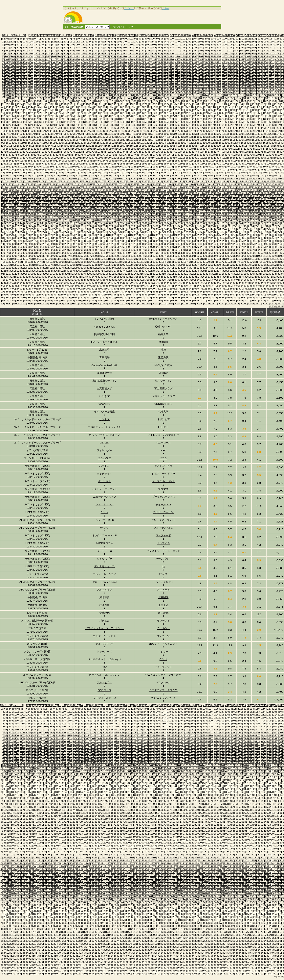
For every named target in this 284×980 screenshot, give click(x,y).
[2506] (137, 211)
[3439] (203, 283)
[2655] (100, 223)
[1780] (177, 155)
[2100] (266, 178)
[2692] (89, 226)
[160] (242, 42)
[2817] (159, 235)
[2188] (64, 187)
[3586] (152, 295)
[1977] (211, 170)
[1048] (172, 98)
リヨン (163, 458)
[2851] (126, 238)
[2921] (75, 244)
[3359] (181, 277)
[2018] (229, 173)
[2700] (148, 226)
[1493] (49, 134)
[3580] (108, 295)
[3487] (273, 286)
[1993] (45, 173)
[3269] (86, 271)
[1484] (266, 131)
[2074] (75, 178)
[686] (230, 74)
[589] (225, 68)
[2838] (31, 238)
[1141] (9, 107)
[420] (78, 59)
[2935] (177, 244)
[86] (109, 39)
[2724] (42, 229)
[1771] (111, 155)
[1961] (93, 170)
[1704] (185, 149)
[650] (19, 74)
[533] (178, 65)
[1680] (9, 149)
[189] (130, 45)
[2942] (229, 244)
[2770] (97, 232)
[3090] (185, 256)
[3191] (78, 265)
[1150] (75, 107)
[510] (42, 65)
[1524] (277, 134)
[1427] (130, 128)
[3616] (89, 298)
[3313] (126, 274)
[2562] (266, 214)
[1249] (236, 113)
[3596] (225, 295)
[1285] (218, 116)
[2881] (64, 241)
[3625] (155, 298)
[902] (89, 89)
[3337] (20, 277)
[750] (42, 80)
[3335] (5, 277)
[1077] (104, 101)
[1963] (108, 170)
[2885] (93, 241)
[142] (136, 42)
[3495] (49, 289)
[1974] (189, 170)
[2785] (207, 232)
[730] (207, 77)
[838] (277, 83)
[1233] (119, 113)
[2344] (78, 199)
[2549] (170, 214)
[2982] (240, 247)
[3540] (97, 292)
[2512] (181, 211)
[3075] (75, 256)
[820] (172, 83)
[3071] (45, 256)
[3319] (170, 274)
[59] (273, 35)
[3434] (166, 283)
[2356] (166, 199)
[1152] (89, 107)
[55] (255, 35)
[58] (269, 35)
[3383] (75, 280)
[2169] (207, 184)
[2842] (60, 238)
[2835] (9, 238)
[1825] (225, 158)
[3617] (97, 298)
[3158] (119, 262)
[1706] (199, 149)
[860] (125, 86)
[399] (236, 56)
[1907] (262, 164)
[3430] (137, 283)
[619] (119, 71)
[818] (160, 83)
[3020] (236, 250)
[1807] (93, 158)
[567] (95, 68)
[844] (31, 86)
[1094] (229, 101)
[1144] (31, 107)
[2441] (225, 205)
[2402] (221, 202)
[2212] (240, 187)
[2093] (214, 178)
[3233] (104, 268)
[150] (183, 42)
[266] (19, 50)
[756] (78, 80)
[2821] (189, 235)
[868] (172, 86)
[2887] (108, 241)
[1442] (240, 128)
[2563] (273, 214)
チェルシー (163, 628)
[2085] (155, 178)
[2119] (122, 181)
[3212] (233, 265)
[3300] (31, 274)
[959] (142, 92)
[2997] (67, 250)
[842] (19, 86)
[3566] (5, 295)
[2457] (60, 208)
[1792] (266, 155)
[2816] (152, 235)
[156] (219, 42)
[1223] (45, 113)
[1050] (187, 98)
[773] (178, 80)
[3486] (266, 286)
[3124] (152, 259)
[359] (281, 724)
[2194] (108, 187)
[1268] (93, 116)
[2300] (38, 196)
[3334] (280, 274)
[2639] (266, 220)
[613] (83, 71)
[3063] (269, 253)
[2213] (247, 187)
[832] (242, 83)
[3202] (159, 265)
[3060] (247, 253)
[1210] (233, 110)
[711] (95, 77)
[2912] (9, 244)
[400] (242, 56)
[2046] (152, 176)
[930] (254, 89)
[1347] (108, 122)
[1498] (86, 134)
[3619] (111, 298)
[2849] (111, 238)
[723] (166, 77)
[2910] (277, 241)
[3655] (93, 301)
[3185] (34, 265)
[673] (154, 74)
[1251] (251, 113)
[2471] (163, 208)
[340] (172, 53)
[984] (7, 95)
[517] (83, 65)
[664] (101, 74)
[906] (113, 89)
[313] (13, 53)
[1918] (60, 167)
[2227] (67, 190)
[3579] (100, 295)
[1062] (275, 98)
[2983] (247, 247)
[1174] (251, 107)
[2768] (82, 232)
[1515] (211, 134)
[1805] (78, 158)
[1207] (211, 110)
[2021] (251, 173)
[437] (178, 59)
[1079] (119, 101)
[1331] (273, 119)
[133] (83, 42)
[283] (119, 50)
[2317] (163, 196)
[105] (201, 39)
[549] (272, 65)
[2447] (269, 205)
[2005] (133, 173)
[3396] (170, 280)
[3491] (20, 289)
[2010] (170, 173)
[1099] (266, 101)
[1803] (64, 158)
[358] (277, 53)
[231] (95, 48)
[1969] (152, 170)
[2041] (115, 176)
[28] (136, 35)
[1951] (20, 170)
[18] (92, 35)
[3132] (211, 259)
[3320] (177, 274)
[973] (225, 92)
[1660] (144, 146)
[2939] (207, 244)
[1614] (89, 143)
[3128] (181, 259)
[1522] (262, 134)
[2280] (174, 193)
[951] (95, 92)
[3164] (163, 262)
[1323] (214, 119)
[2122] (144, 181)
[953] (107, 92)
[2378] (45, 202)
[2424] (100, 205)
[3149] (53, 262)
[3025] (273, 250)
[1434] (181, 128)
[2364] (225, 199)
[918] (183, 89)
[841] (13, 86)
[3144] (16, 262)
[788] (266, 80)
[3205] (181, 265)
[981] (272, 92)
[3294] (269, 271)
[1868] (258, 161)
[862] (136, 86)
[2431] (152, 205)
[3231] (89, 268)
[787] (260, 80)
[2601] (269, 217)
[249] (201, 48)
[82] (92, 39)
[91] (131, 39)
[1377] (45, 125)
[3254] (258, 268)
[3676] (247, 301)
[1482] (251, 131)
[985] (13, 95)
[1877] (42, 164)
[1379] (60, 125)
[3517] (211, 289)
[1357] (181, 122)
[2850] (119, 238)
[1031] (47, 98)
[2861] (199, 238)
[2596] (233, 217)
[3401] (207, 280)
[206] (230, 45)
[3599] (247, 295)
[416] (54, 59)
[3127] (174, 259)
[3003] (111, 250)
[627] (166, 71)
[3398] (185, 280)
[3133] (218, 259)
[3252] (244, 268)
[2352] (137, 199)
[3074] (67, 256)
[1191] (93, 110)
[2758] (9, 232)
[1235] (133, 113)
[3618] (104, 298)
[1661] (152, 146)
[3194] (100, 265)
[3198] (130, 265)
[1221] (31, 113)
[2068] (31, 178)
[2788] (229, 232)
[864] (148, 86)
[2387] (111, 202)
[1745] (203, 152)
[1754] (269, 152)
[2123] (152, 181)
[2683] (23, 226)
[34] (163, 35)
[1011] (183, 95)
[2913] (16, 244)
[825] (201, 83)
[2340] (49, 199)
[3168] (192, 262)
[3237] (133, 268)
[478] (136, 62)
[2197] (130, 187)
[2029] (27, 176)
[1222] (38, 113)
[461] (36, 62)
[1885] (100, 164)
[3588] (166, 295)
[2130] (203, 181)
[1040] (114, 98)
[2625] (163, 220)
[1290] (255, 116)
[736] (242, 77)
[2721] (20, 229)
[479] (142, 62)
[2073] (67, 178)
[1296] (16, 119)
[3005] (126, 250)
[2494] (49, 211)
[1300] (45, 119)
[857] (107, 86)
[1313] (141, 119)
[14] (75, 35)
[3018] (221, 250)
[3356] (159, 277)
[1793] (273, 155)
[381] (130, 56)
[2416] (42, 205)
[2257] (5, 193)
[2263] (49, 193)
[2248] (221, 190)
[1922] (89, 167)
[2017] (221, 173)
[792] (7, 83)
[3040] (100, 253)
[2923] (89, 244)
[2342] (64, 199)
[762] (113, 80)
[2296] (9, 196)
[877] (225, 86)
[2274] (130, 193)
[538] (207, 65)
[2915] (31, 244)
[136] (101, 42)
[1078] (111, 101)
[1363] (225, 122)
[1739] (159, 152)
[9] (53, 35)
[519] (95, 65)
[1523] (269, 134)
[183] (95, 45)
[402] (254, 56)
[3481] (229, 286)
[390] (183, 56)
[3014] (192, 250)
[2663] (159, 223)
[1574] (78, 140)
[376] (101, 56)
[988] (31, 95)
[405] (272, 56)
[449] (248, 59)
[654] (42, 74)
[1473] (185, 131)
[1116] (108, 104)
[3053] (196, 253)
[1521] (255, 134)
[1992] (38, 173)
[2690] (75, 226)
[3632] (207, 298)
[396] (219, 56)
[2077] (97, 178)
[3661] (137, 301)
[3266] (64, 271)
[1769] (97, 155)
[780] (219, 80)
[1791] (258, 155)
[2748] (218, 229)
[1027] (18, 98)
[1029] (33, 98)
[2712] (236, 226)
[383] (142, 56)
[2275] (137, 193)
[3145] (23, 262)
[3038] (86, 253)
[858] (113, 86)
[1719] (12, 152)
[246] (183, 48)
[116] (266, 39)
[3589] (174, 295)
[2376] (31, 202)
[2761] (31, 232)
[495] (236, 62)
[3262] (34, 271)
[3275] (130, 271)
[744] (7, 80)
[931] (260, 89)
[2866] (236, 238)
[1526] (9, 137)
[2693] (97, 226)
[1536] (82, 137)
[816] (148, 83)
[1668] (203, 146)
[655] (48, 74)
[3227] (60, 268)
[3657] (108, 301)
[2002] (111, 173)
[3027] (5, 253)
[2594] (218, 217)
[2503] (115, 211)
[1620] (133, 143)
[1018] (234, 95)
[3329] (244, 274)
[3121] (130, 259)
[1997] (75, 173)
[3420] (64, 283)
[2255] (273, 190)
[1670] (218, 146)
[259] (260, 48)
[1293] (277, 116)
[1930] (148, 167)
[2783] (192, 232)
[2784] (199, 232)
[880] (242, 86)
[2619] (119, 220)
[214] (277, 45)
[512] (54, 65)
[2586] (159, 217)
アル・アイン (104, 590)
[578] (160, 68)
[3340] (42, 277)
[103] (189, 39)
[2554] (207, 214)
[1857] (177, 161)
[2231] (97, 190)
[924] (219, 89)
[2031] (42, 176)
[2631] (207, 220)
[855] (95, 86)
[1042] (128, 98)
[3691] (75, 303)
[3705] (177, 303)
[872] (195, 86)
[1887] (115, 164)
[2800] (34, 235)
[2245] (199, 190)
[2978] (211, 247)
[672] (148, 74)
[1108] (49, 104)
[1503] (122, 134)
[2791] (251, 232)
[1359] (196, 122)
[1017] (227, 95)
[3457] (53, 286)
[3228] (67, 268)
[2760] (23, 232)
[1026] (11, 98)
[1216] (277, 110)
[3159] (126, 262)
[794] (19, 83)
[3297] (9, 274)
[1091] (207, 101)
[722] (160, 77)
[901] (83, 89)
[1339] (49, 122)
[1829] (255, 158)
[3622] (133, 298)
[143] (142, 42)
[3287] (218, 271)
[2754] (262, 229)
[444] (219, 59)
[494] (230, 62)
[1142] (16, 107)
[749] (36, 80)
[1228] (82, 113)
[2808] (93, 235)
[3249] (221, 268)
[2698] (133, 226)
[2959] (71, 247)
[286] (136, 50)
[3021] (244, 250)
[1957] (64, 170)
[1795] (5, 158)
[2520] (240, 211)
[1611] (67, 143)
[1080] (126, 101)
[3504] (115, 289)
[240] (148, 48)
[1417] (56, 128)
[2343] (71, 199)
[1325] (229, 119)
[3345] (78, 277)
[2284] (203, 193)
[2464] (111, 208)
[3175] (244, 262)
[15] (79, 35)
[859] (119, 86)
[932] (266, 89)
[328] (101, 53)
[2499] (86, 211)
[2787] (221, 232)
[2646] (34, 223)
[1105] (27, 104)
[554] (19, 68)
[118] (277, 39)
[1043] (136, 98)
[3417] (42, 283)
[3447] (262, 283)
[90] (127, 39)
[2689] (67, 226)
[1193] (108, 110)
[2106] (27, 181)
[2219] (9, 190)
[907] (119, 89)
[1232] (111, 113)
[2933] (163, 244)
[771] (166, 80)
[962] (160, 92)
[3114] (78, 259)
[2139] (269, 181)
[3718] (273, 303)
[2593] (211, 217)
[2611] (60, 220)
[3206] (189, 265)
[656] (54, 74)
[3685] (31, 303)
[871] (189, 86)
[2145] (31, 184)
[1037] (91, 98)
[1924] (104, 167)
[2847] (97, 238)
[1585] (159, 140)
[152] (195, 42)
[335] (142, 53)
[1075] (89, 101)
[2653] (86, 223)
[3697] (119, 303)
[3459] (67, 286)
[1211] (240, 110)
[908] (125, 89)
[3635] (229, 298)
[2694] (104, 226)
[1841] (60, 161)
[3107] (27, 259)
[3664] (159, 301)
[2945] (251, 244)
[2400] (207, 202)
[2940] (214, 244)
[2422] (86, 205)
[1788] (236, 155)
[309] (272, 50)
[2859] (185, 238)
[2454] (38, 208)
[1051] (194, 98)
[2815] (144, 235)
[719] (142, 77)
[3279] (159, 271)
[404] (266, 56)
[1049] (180, 98)
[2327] (236, 196)
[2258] (12, 193)
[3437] (189, 283)
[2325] (221, 196)
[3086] (155, 256)
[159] (236, 42)
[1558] (244, 137)
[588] (219, 68)
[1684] (38, 149)
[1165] (185, 107)
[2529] (23, 214)
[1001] (109, 95)
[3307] (82, 274)
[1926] (119, 167)
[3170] (207, 262)
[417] (60, 59)
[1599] (262, 140)
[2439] (211, 205)
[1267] (86, 116)
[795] (25, 83)
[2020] (244, 173)
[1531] (45, 137)
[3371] (269, 277)
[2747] (211, 229)
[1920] (75, 167)
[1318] (177, 119)
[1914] (31, 167)
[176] (54, 45)
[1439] (218, 128)
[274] (66, 50)
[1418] (64, 128)
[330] (113, 53)
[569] (107, 68)
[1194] (115, 110)
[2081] (126, 178)
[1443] (247, 128)
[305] (248, 50)
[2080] (119, 178)
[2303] (60, 196)
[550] (277, 65)
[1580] (122, 140)
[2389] (126, 202)
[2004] (126, 173)
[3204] (174, 265)
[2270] (100, 193)
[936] (7, 92)
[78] (74, 39)
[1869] (266, 161)
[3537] (75, 292)
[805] (83, 83)
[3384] (82, 280)
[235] (119, 48)
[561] (60, 68)
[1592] (211, 140)
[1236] (141, 113)
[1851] (133, 161)
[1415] (42, 128)
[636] (219, 71)
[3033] (49, 253)
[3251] (236, 268)
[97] (158, 39)
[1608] (45, 143)
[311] (281, 721)
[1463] (111, 131)
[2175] (251, 184)
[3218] (277, 265)
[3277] (144, 271)
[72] (47, 39)
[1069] (45, 101)
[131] (72, 42)
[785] (248, 80)
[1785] (214, 155)
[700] (31, 77)
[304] (242, 50)
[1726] (64, 152)
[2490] (20, 211)
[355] (260, 53)
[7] (47, 35)
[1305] (82, 119)
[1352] (144, 122)
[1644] (27, 146)
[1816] (159, 158)
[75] (61, 39)
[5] (42, 35)
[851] (72, 86)
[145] (154, 42)
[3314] (133, 274)
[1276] (152, 116)
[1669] (211, 146)
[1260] (34, 116)
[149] (178, 42)
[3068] (23, 256)
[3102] (273, 256)
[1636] (251, 143)
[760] (101, 80)
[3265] (56, 271)
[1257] (12, 116)
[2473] (177, 208)
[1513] (196, 134)
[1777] (155, 155)
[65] (17, 39)
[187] (119, 45)
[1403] (236, 125)
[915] (166, 89)
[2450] (9, 208)
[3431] (144, 283)
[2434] (174, 205)
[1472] (177, 131)
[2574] (71, 217)
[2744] (189, 229)
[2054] (211, 176)
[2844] (75, 238)
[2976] (196, 247)
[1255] (280, 113)
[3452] (16, 286)
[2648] (49, 223)
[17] (88, 35)
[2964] (108, 247)
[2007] (148, 173)
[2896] (174, 241)
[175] (48, 45)
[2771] (104, 232)
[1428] (137, 128)
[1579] (115, 140)
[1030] (40, 98)
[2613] (75, 220)
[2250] (236, 190)
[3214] (247, 265)
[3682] (9, 303)
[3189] (64, 265)
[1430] (152, 128)
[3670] (203, 301)
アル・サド (163, 590)
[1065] (16, 101)
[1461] (97, 131)
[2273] (122, 193)
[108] (219, 39)
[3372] (277, 277)
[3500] (86, 289)
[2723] (34, 229)
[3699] (133, 303)
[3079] (104, 256)
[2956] (49, 247)
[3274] (122, 271)
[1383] (89, 125)
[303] (236, 50)
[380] (125, 56)
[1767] (82, 155)
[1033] (62, 98)
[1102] (5, 104)
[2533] (53, 214)
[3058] (233, 253)
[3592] (196, 295)
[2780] (170, 232)
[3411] (280, 280)
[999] (95, 95)
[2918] (53, 244)
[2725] (49, 229)
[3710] (214, 303)
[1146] (45, 107)
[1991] (31, 173)
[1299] (38, 119)
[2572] (56, 217)
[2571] (49, 217)
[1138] (269, 104)
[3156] (104, 262)
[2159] (133, 184)
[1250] (244, 113)
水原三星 (104, 350)
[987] (25, 95)
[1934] (177, 167)
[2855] (155, 238)
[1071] (60, 101)
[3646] (27, 301)
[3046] (144, 253)
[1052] (202, 98)
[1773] (126, 155)
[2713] (244, 226)
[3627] (170, 298)
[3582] (122, 295)
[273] (60, 50)
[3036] (71, 253)
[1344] (86, 122)
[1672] (233, 146)
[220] (31, 48)
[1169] (214, 107)
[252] (219, 48)
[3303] (53, 274)
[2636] (244, 220)
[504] (7, 65)
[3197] (122, 265)
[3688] (53, 303)
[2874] (12, 241)
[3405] (236, 280)
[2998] (75, 250)
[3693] (89, 303)
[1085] (163, 101)
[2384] (89, 202)
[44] (207, 35)
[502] (277, 62)
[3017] (214, 250)
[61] (282, 35)
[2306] (82, 196)
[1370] (277, 122)
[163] (260, 42)
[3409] (266, 280)
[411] (25, 59)
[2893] (152, 241)
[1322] (207, 119)
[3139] (262, 259)
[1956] (56, 170)
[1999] (89, 173)
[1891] (144, 164)
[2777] (148, 232)
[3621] (126, 298)
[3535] (60, 292)
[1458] (75, 131)
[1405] (251, 125)
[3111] (56, 259)
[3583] (130, 295)
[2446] (262, 205)
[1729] (86, 152)
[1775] (141, 155)
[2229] (82, 190)
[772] (172, 80)
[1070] (53, 101)
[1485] (273, 131)
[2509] (159, 211)
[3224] (38, 268)
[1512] (189, 134)
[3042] (115, 253)
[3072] (53, 256)
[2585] (152, 217)
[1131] (218, 104)
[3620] (119, 298)
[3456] (45, 286)
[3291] (247, 271)
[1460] (89, 131)
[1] (30, 35)
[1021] (256, 95)
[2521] (247, 211)
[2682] (16, 226)
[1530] (38, 137)
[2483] (251, 208)
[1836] (23, 161)
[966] (183, 92)
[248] (195, 48)
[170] (19, 45)
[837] (272, 83)
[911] (142, 89)
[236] (125, 48)
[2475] (192, 208)
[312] (7, 53)
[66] (21, 39)
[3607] (23, 298)
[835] (260, 83)
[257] (248, 48)
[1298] (31, 119)
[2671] (218, 223)
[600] (7, 71)
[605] (36, 71)
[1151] (82, 107)
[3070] (38, 256)
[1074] (82, 101)
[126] (42, 42)
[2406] (251, 202)
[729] (201, 77)
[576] (148, 68)
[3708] (199, 303)
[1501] (108, 134)
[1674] (247, 146)
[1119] (130, 104)
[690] (254, 74)
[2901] (211, 241)
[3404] (229, 280)
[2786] (214, 232)
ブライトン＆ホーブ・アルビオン (105, 628)
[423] (95, 59)
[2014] (199, 173)
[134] (89, 42)
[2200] (152, 187)
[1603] (9, 143)
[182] (89, 45)
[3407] (251, 280)
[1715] (266, 149)
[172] (31, 45)
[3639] (258, 298)
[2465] (119, 208)
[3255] (266, 268)
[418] (66, 59)
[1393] (163, 125)
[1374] (23, 125)
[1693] (104, 149)
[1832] (277, 158)
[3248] (214, 268)
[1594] (225, 140)
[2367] (247, 199)
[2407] (258, 202)
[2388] (119, 202)
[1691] (89, 149)
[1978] (218, 170)
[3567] (12, 295)
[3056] (218, 253)
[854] (89, 86)
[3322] (192, 274)
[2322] (199, 196)
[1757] (9, 155)
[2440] (218, 205)
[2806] (78, 235)
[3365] (225, 277)
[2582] (130, 217)
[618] (113, 71)
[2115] (93, 181)
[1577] (100, 140)
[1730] (93, 152)
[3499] (78, 289)
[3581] (115, 295)
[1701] (163, 149)
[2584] (144, 217)
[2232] (104, 190)
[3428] (122, 283)
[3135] (233, 259)
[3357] (166, 277)
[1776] (148, 155)
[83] (96, 39)
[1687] (60, 149)
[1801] (49, 158)
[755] (72, 80)
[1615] (97, 143)
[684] (219, 74)
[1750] (240, 152)
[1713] (251, 149)
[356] (266, 53)
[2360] (196, 199)
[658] (66, 74)
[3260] (20, 271)
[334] (136, 53)
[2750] (233, 229)
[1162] (163, 107)
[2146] (38, 184)
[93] (140, 39)
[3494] (42, 289)
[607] (48, 71)
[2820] (181, 235)
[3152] (75, 262)
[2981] (233, 247)
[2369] (262, 199)
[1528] (23, 137)
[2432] (159, 205)
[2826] (225, 235)
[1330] (266, 119)
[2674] (240, 223)
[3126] (166, 259)
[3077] (89, 256)
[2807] (86, 235)
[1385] (104, 125)
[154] (207, 42)
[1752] (255, 152)
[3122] (137, 259)
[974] (230, 92)
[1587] (174, 140)
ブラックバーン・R (163, 497)
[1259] (27, 116)
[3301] (38, 274)
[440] (195, 59)
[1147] (53, 107)
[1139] (277, 104)
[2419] (64, 205)
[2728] (71, 229)
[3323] (199, 274)
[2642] (5, 223)
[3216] (262, 265)
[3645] (20, 301)
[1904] (240, 164)
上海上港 (163, 605)
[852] (78, 86)
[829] (225, 83)
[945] (60, 92)
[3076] (82, 256)
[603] (25, 71)
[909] (130, 89)
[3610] (45, 298)
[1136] (255, 104)
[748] (31, 80)
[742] (277, 77)
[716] (125, 77)
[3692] (82, 303)
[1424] (108, 128)
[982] (277, 92)
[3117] (100, 259)
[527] (142, 65)
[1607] (38, 143)
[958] (136, 92)
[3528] (9, 292)
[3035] (64, 253)
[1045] (150, 98)
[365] (36, 56)
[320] (54, 53)
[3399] (192, 280)
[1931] (155, 167)
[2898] (189, 241)
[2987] (277, 247)
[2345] (86, 199)
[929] (248, 89)
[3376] (23, 280)
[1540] (111, 137)
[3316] (148, 274)
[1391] (148, 125)
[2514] (196, 211)
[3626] (163, 298)
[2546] (148, 214)
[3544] (126, 292)
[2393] (155, 202)
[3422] (78, 283)
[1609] (53, 143)
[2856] (163, 238)
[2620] (126, 220)
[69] (34, 39)
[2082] (133, 178)
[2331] (266, 196)
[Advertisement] (153, 17)
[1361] (211, 122)
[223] (48, 48)
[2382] (75, 202)
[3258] (5, 271)
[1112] (78, 104)
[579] (166, 68)
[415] (48, 59)
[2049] (174, 176)
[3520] (233, 289)
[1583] (144, 140)
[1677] (269, 146)
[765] (130, 80)
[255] (236, 48)
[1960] (86, 170)
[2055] (218, 176)
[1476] (207, 131)
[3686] (38, 303)
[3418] (49, 283)
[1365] (240, 122)
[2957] (56, 247)
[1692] (97, 149)
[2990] (16, 250)
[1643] (20, 146)
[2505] (130, 211)
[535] (189, 65)
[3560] (244, 292)
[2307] (89, 196)
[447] (236, 59)
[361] (13, 56)
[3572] (49, 295)
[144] (148, 42)
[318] (42, 53)
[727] (189, 77)
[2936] (185, 244)
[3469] (141, 286)
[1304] (75, 119)
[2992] (31, 250)
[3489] (5, 289)
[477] (130, 62)
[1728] (78, 152)
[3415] (27, 283)
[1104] (20, 104)
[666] (113, 74)
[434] (160, 59)
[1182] (27, 110)
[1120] (137, 104)
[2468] (141, 208)
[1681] (16, 149)
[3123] (144, 259)
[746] (19, 80)
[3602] (269, 295)
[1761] (38, 155)
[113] (248, 39)
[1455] (53, 131)
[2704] (177, 226)
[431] (142, 59)
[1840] (53, 161)
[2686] (45, 226)
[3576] (78, 295)
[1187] (64, 110)
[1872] (5, 164)
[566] (89, 68)
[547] (260, 65)
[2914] (23, 244)
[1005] (139, 95)
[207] (236, 45)
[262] (277, 48)
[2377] (38, 202)
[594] (254, 68)
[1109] (56, 104)
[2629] (192, 220)
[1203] (181, 110)
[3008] (148, 250)
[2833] (277, 235)
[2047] (159, 176)
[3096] (229, 256)
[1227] (75, 113)
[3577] (86, 295)
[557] (36, 68)
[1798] (27, 158)
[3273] (115, 271)
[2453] (31, 208)
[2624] (155, 220)
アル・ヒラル (104, 682)
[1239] (163, 113)
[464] (54, 62)
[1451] (23, 131)
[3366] (233, 277)
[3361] (196, 277)
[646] (277, 71)
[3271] (100, 271)
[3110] (49, 259)
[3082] (126, 256)
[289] (154, 50)
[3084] (141, 256)
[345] (201, 53)
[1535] (75, 137)
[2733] (108, 229)
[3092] (199, 256)
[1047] (165, 98)
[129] (60, 42)
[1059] (253, 98)
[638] (230, 71)
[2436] (189, 205)
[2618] (111, 220)
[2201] (159, 187)
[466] (66, 62)
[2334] (5, 199)
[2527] (9, 214)
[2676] (255, 223)
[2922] (82, 244)
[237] (130, 48)
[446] (230, 59)
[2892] (144, 241)
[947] (72, 92)
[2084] (148, 178)
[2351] (130, 199)
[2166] (185, 184)
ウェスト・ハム (105, 504)
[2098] (251, 178)
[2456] (53, 208)
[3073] (60, 256)
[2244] (192, 190)
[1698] (141, 149)
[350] (230, 53)
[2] (33, 35)
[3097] (236, 256)
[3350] (115, 277)
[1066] (23, 101)
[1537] (89, 137)
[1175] (258, 107)
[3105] (12, 259)
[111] (236, 39)
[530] (160, 65)
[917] (178, 89)
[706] (66, 77)
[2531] (38, 214)
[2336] (20, 199)
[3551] (177, 292)
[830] (230, 83)
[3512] (174, 289)
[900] (78, 89)
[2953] (27, 247)
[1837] (31, 161)
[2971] (159, 247)
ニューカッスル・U (104, 497)
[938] (19, 92)
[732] (219, 77)
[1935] (185, 167)
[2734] (115, 229)
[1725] (56, 152)
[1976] (203, 170)
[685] (225, 74)
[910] (136, 89)
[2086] (163, 178)
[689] (248, 74)
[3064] (277, 253)
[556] (31, 68)
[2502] (108, 211)
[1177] (273, 107)
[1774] (133, 155)
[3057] (225, 253)
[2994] (45, 250)
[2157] (119, 184)
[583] (189, 68)
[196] (172, 45)
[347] (213, 53)
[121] (13, 42)
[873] (201, 86)
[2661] (144, 223)
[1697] (133, 149)
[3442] (225, 283)
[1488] (12, 134)
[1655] (108, 146)
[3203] (166, 265)
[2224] (45, 190)
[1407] (266, 125)
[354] (254, 53)
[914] (160, 89)
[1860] (199, 161)
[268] (31, 50)
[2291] (255, 193)
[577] (154, 68)
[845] (36, 86)
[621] (130, 71)
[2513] (189, 211)
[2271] (108, 193)
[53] (247, 35)
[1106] (34, 104)
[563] (72, 68)
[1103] (12, 104)
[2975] (189, 247)
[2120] (130, 181)
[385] (154, 56)
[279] (95, 50)
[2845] (82, 238)
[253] (225, 48)
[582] (183, 68)
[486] (183, 62)
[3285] (203, 271)
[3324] (207, 274)
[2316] (155, 196)
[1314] (148, 119)
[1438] (211, 128)
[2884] (86, 241)
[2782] (185, 232)
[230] (89, 48)
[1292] (269, 116)
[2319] (177, 196)
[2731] (93, 229)
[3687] (45, 303)
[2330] (258, 196)
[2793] (266, 232)
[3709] (207, 303)
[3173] (229, 262)
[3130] (196, 259)
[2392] (148, 202)
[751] (48, 80)
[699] (25, 77)
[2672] (225, 223)
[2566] (12, 217)
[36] (172, 35)
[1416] (49, 128)
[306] (254, 50)
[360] (7, 56)
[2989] (9, 250)
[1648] (56, 146)
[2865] (229, 238)
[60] (277, 35)
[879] (236, 86)
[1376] (38, 125)
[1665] (181, 146)
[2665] (174, 223)
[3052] (189, 253)
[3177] (258, 262)
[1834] (9, 161)
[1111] (71, 104)
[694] (277, 74)
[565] (83, 68)
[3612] (60, 298)
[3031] (34, 253)
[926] (230, 89)
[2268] (86, 193)
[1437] (203, 128)
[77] (70, 39)
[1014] (205, 95)
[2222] (31, 190)
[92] (136, 39)
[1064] (9, 101)
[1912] (16, 167)
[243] (166, 48)
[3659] (122, 301)
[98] (162, 39)
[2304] (67, 196)
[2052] (196, 176)
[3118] (108, 259)
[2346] (93, 199)
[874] (207, 86)
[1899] (203, 164)
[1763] (53, 155)
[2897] (181, 241)
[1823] (211, 158)
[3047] (152, 253)
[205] (225, 45)
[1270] (108, 116)
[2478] (214, 208)
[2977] (203, 247)
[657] (60, 74)
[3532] (38, 292)
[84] (100, 39)
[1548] (170, 137)
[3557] (221, 292)
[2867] (244, 238)
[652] (31, 74)
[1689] (75, 149)
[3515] (196, 289)
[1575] (86, 140)
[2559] (244, 214)
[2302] (53, 196)
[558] (42, 68)
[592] (242, 68)
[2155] (104, 184)
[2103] (5, 181)
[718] (136, 77)
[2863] (214, 238)
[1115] (100, 104)
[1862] (214, 161)
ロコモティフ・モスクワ (163, 690)
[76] (65, 39)
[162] (254, 42)
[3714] (244, 303)
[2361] (203, 199)
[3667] (181, 301)
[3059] (240, 253)
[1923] (97, 167)
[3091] (192, 256)
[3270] (93, 271)
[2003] (119, 173)
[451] (260, 59)
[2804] (64, 235)
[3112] (64, 259)
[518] (89, 65)
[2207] (203, 187)
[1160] (148, 107)
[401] (248, 56)
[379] (119, 56)
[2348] (108, 199)
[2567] (20, 217)
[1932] (163, 167)
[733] (225, 77)
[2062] (269, 176)
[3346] (86, 277)
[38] (180, 35)
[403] (260, 56)
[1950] (12, 170)
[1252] (258, 113)
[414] (42, 59)
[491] (213, 62)
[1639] (273, 143)
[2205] (189, 187)
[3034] (56, 253)
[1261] (42, 116)
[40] (189, 35)
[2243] (185, 190)
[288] (148, 50)
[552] (7, 68)
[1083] (148, 101)
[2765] (60, 232)
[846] (42, 86)
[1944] (251, 167)
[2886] (100, 241)
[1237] (148, 113)
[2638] (258, 220)
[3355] (152, 277)
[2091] (199, 178)
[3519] (225, 289)
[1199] (152, 110)
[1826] (233, 158)
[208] (242, 45)
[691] (260, 74)
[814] (136, 83)
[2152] (82, 184)
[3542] (111, 292)
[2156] (111, 184)
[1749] (233, 152)
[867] (166, 86)
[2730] (86, 229)
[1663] (166, 146)
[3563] (266, 292)
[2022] (258, 173)
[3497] (64, 289)
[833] (248, 83)
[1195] (122, 110)
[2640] (273, 220)
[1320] (192, 119)
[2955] (42, 247)
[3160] (133, 262)
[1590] (196, 140)
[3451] (9, 286)
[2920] (67, 244)
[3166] (177, 262)
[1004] (131, 95)
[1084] (155, 101)
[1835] (16, 161)
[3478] (207, 286)
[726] (183, 77)
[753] (60, 80)
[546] (254, 65)
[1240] (170, 113)
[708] (78, 77)
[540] (219, 65)
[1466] (133, 131)
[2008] (155, 173)
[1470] (163, 131)
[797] (36, 83)
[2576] (86, 217)
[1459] (82, 131)
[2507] (144, 211)
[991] (48, 95)
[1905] (247, 164)
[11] (61, 35)
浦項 (163, 350)
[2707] (199, 226)
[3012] (177, 250)
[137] (107, 42)
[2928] (126, 244)
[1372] (9, 125)
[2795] (280, 232)
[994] (66, 95)
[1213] (255, 110)
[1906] (255, 164)
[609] (60, 71)
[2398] (192, 202)
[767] (142, 80)
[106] (207, 39)
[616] (101, 71)
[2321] (192, 196)
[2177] (266, 184)
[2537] (82, 214)
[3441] (218, 283)
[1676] (262, 146)
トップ (129, 27)
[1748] (225, 152)
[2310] (111, 196)
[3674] (233, 301)
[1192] (100, 110)
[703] (48, 77)
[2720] (12, 229)
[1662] (159, 146)
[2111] (64, 181)
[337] (154, 53)
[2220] (16, 190)
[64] (12, 39)
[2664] (166, 223)
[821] (178, 83)
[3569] (27, 295)
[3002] (104, 250)
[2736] (130, 229)
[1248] (229, 113)
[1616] (104, 143)
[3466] (119, 286)
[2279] (166, 193)
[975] (236, 92)
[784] (242, 80)
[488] (195, 62)
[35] (167, 35)
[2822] (196, 235)
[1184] (42, 110)
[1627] (185, 143)
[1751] (247, 152)
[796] (31, 83)
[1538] (97, 137)
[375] (95, 56)
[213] (272, 45)
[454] (277, 59)
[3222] (23, 268)
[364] (31, 56)
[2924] (97, 244)
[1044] (143, 98)
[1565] (12, 140)
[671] (142, 74)
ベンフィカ (163, 543)
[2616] (97, 220)
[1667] (196, 146)
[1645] (34, 146)
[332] (125, 53)
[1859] (192, 161)
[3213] (240, 265)
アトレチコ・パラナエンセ (163, 435)
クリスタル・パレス (163, 481)
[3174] (236, 262)
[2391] (141, 202)
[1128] (196, 104)
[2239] (155, 190)
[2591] (196, 217)
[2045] (144, 176)
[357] (272, 53)
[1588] (181, 140)
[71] (43, 39)
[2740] (159, 229)
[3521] (240, 289)
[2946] (258, 244)
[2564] (280, 214)
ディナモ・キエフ (104, 566)
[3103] (280, 256)
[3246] (199, 268)
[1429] (144, 128)
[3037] (78, 253)
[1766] (75, 155)
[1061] (268, 98)
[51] (238, 35)
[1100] (273, 101)
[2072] (60, 178)
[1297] (23, 119)
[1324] (221, 119)
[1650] (71, 146)
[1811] (122, 158)
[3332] (266, 274)
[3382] (67, 280)
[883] (260, 86)
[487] (189, 62)
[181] (83, 45)
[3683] (16, 303)
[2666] (181, 223)
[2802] (49, 235)
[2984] (255, 247)
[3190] (71, 265)
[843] (25, 86)
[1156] (119, 107)
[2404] (236, 202)
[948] (78, 92)
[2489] (12, 211)
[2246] (207, 190)
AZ (163, 567)
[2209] (218, 187)
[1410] (5, 128)
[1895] (174, 164)
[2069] (38, 178)
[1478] (221, 131)
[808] (101, 83)
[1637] (258, 143)
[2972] (166, 247)
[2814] (137, 235)
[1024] (278, 95)
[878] (230, 86)
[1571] (56, 140)
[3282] (181, 271)
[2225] (53, 190)
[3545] (133, 292)
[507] (25, 65)
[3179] (273, 262)
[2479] (221, 208)
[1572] (64, 140)
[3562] (258, 292)
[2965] (115, 247)
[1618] (119, 143)
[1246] (214, 113)
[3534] (53, 292)
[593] (248, 68)
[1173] (244, 107)
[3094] (214, 256)
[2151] (75, 184)
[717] (130, 77)
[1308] (104, 119)
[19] (97, 35)
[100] (172, 39)
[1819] (181, 158)
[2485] (266, 208)
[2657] (115, 223)
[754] (66, 80)
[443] (213, 59)
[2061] (262, 176)
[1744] (196, 152)
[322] (66, 53)
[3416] (34, 283)
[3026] (280, 250)
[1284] (211, 116)
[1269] (100, 116)
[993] (60, 95)
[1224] (53, 113)
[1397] (192, 125)
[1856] (170, 161)
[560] (54, 68)
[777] (201, 80)
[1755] (277, 152)
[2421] (78, 205)
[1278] (166, 116)
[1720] (20, 152)
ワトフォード (163, 535)
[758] (89, 80)
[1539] (104, 137)
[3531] (31, 292)
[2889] (122, 241)
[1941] (229, 167)
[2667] (189, 223)
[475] (119, 62)
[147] (166, 42)
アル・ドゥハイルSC (105, 582)
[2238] (148, 190)
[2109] (49, 181)
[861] (130, 86)
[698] (19, 77)
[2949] (280, 244)
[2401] (214, 202)
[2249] (229, 190)
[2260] (27, 193)
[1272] (122, 116)
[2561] (258, 214)
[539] (213, 65)
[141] (130, 42)
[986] (19, 95)
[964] (172, 92)
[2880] (56, 241)
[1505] (137, 134)
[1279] (174, 116)
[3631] (199, 298)
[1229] (89, 113)
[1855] (163, 161)
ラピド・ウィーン (163, 512)
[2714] (251, 226)
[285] (130, 50)
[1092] (214, 101)
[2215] (262, 187)
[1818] (174, 158)
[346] (207, 53)
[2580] (115, 217)
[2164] (170, 184)
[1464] (119, 131)
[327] (95, 53)
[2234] (119, 190)
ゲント (105, 512)
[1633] (229, 143)
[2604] (9, 220)
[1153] (97, 107)
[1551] (192, 137)
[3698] (126, 303)
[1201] (166, 110)
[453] (272, 59)
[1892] (152, 164)
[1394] (170, 125)
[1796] (12, 158)
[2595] (225, 217)
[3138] (255, 259)
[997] (83, 95)
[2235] (126, 190)
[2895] (166, 241)
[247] (189, 48)
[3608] (31, 298)
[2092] (207, 178)
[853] (83, 86)
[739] (260, 77)
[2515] (203, 211)
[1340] (56, 122)
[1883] (86, 164)
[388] (172, 56)
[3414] (20, 283)
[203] (213, 45)
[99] (166, 39)
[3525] (269, 289)
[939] (25, 92)
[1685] (45, 149)
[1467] (141, 131)
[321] (60, 53)
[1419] (71, 128)
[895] (48, 89)
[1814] (144, 158)
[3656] (100, 301)
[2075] (82, 178)
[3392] (141, 280)
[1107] (42, 104)
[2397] (185, 202)
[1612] (75, 143)
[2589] (181, 217)
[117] (272, 39)
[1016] (219, 95)
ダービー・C (105, 551)
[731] (213, 77)
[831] (236, 83)
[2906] (247, 241)
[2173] (236, 184)
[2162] (155, 184)
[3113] (71, 259)
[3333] (273, 274)
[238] (136, 48)
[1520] (247, 134)
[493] (225, 62)
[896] (54, 89)
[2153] (89, 184)
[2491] (27, 211)
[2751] (240, 229)
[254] (230, 48)
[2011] (177, 173)
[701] (36, 77)
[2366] (240, 199)
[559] (48, 68)
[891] (25, 89)
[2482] (244, 208)
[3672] (218, 301)
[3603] (277, 295)
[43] (203, 35)
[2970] (152, 247)
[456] (7, 62)
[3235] (119, 268)
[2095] (229, 178)
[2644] (20, 223)
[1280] (181, 116)
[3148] (45, 262)
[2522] (255, 211)
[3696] (111, 303)
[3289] (233, 271)
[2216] (269, 187)
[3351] (122, 277)
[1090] (199, 101)
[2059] (247, 176)
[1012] (190, 95)
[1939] (214, 167)
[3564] (273, 292)
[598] (277, 68)
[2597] (240, 217)
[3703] (163, 303)
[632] (195, 71)
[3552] (185, 292)
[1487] (5, 134)
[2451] (16, 208)
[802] (66, 83)
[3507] (137, 289)
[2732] (100, 229)
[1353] (152, 122)
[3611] (53, 298)
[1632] (221, 143)
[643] (260, 71)
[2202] (166, 187)
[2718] (280, 226)
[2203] (174, 187)
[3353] (137, 277)
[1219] (16, 113)
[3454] (31, 286)
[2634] (229, 220)
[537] (201, 65)
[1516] (218, 134)
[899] (72, 89)
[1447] (277, 128)
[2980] (225, 247)
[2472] (170, 208)
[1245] (207, 113)
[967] (189, 92)
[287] (142, 50)
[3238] (141, 268)
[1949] (5, 170)
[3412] (5, 283)
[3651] (64, 301)
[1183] (34, 110)
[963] (166, 92)
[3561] (251, 292)
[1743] (189, 152)
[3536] (67, 292)
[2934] (170, 244)
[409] (13, 59)
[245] (178, 48)
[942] (42, 92)
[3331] (258, 274)
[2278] (159, 193)
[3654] (86, 301)
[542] (230, 65)
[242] (160, 48)
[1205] (196, 110)
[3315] (141, 274)
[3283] (189, 271)
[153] (201, 42)
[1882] (78, 164)
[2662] (152, 223)
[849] (60, 86)
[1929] (141, 167)
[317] (36, 53)
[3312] (119, 274)
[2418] (56, 205)
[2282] (189, 193)
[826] (207, 83)
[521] (107, 65)
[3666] (174, 301)
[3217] (269, 265)
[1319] (185, 119)
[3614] (75, 298)
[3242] (170, 268)
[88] (118, 39)
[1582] (137, 140)
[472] (101, 62)
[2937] (192, 244)
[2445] (255, 205)
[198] (183, 45)
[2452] (23, 208)
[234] (113, 48)
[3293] (262, 271)
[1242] (185, 113)
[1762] (45, 155)
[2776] (141, 232)
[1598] (255, 140)
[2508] (152, 211)
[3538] (82, 292)
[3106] (20, 259)
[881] (248, 86)
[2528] (16, 214)
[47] (220, 35)
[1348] (115, 122)
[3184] (27, 265)
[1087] (177, 101)
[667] (119, 74)
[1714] (258, 149)
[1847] (104, 161)
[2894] (159, 241)
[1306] (89, 119)
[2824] (211, 235)
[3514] (189, 289)
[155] (213, 42)
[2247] (214, 190)
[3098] (244, 256)
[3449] (277, 283)
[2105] (20, 181)
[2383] (82, 202)
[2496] (64, 211)
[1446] (269, 128)
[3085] (148, 256)
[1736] (137, 152)
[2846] (89, 238)
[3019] (229, 250)
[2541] (111, 214)
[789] (272, 80)
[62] (3, 39)
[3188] (56, 265)
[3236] (126, 268)
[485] (178, 62)
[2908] (262, 241)
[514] (66, 65)
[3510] (159, 289)
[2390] (133, 202)
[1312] (133, 119)
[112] (242, 39)
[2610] (53, 220)
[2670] (211, 223)
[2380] (60, 202)
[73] (52, 39)
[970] (207, 92)
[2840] (45, 238)
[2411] (5, 205)
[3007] (141, 250)
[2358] (181, 199)
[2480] (229, 208)
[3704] (170, 303)
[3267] (71, 271)
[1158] (133, 107)
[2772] (111, 232)
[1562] (273, 137)
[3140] (269, 259)
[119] (281, 709)
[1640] (280, 143)
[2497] (71, 211)
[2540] (104, 214)
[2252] (251, 190)
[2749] (225, 229)
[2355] (159, 199)
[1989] (16, 173)
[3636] (236, 298)
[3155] (97, 262)
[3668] (189, 301)
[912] (148, 89)
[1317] (170, 119)
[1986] (277, 170)
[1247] (221, 113)
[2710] (221, 226)
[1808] (100, 158)
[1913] (23, 167)
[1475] (199, 131)
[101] (178, 39)
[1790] (251, 155)
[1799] (34, 158)
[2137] (255, 181)
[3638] (251, 298)
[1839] (45, 161)
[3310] (104, 274)
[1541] (119, 137)
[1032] (55, 98)
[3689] (60, 303)
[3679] (269, 301)
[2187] (56, 187)
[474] (113, 62)
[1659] (137, 146)
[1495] (64, 134)
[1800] (42, 158)
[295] (189, 50)
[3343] (64, 277)
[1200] (159, 110)
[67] (25, 39)
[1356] (174, 122)
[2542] (119, 214)
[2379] (53, 202)
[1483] (258, 131)
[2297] (16, 196)
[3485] (258, 286)
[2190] (78, 187)
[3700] (141, 303)
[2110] (56, 181)
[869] (178, 86)
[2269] (93, 193)
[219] (25, 48)
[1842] (67, 161)
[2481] (236, 208)
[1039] (106, 98)
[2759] (16, 232)
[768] (148, 80)
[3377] (31, 280)
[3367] (240, 277)
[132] (78, 42)
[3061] (255, 253)
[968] (195, 92)
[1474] (192, 131)
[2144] (23, 184)
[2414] (27, 205)
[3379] (45, 280)
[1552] (199, 137)
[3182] (12, 265)
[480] (148, 62)
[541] (225, 65)
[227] (72, 48)
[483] (166, 62)
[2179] (280, 184)
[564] (78, 68)
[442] (207, 59)
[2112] (71, 181)
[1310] (119, 119)
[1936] (192, 167)
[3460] (75, 286)
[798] (42, 83)
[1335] (20, 122)
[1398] (199, 125)
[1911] (9, 167)
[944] (54, 92)
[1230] (97, 113)
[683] (213, 74)
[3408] (258, 280)
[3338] (27, 277)
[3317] (155, 274)
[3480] (221, 286)
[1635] (244, 143)
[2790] (244, 232)
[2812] (122, 235)
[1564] (5, 140)
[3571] (42, 295)
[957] (130, 92)
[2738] (144, 229)
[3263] (42, 271)
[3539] (89, 292)
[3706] (185, 303)
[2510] (166, 211)
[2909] (269, 241)
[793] (13, 83)
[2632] (214, 220)
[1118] (122, 104)
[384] (148, 56)
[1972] (174, 170)
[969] (201, 92)
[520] (101, 65)
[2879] (49, 241)
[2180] (5, 187)
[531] (166, 65)
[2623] (148, 220)
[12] (66, 35)
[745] (13, 80)
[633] (201, 71)
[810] (113, 83)
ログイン (129, 8)
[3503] (108, 289)
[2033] (56, 176)
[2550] (177, 214)
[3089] (177, 256)
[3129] (189, 259)
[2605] (16, 220)
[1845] (89, 161)
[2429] (137, 205)
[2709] (214, 226)
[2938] (199, 244)
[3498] (71, 289)
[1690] (82, 149)
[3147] (38, 262)
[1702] (170, 149)
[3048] (159, 253)
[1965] (122, 170)
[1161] (155, 107)
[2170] (214, 184)
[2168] (199, 184)
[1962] (100, 170)
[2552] (192, 214)
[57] (264, 35)
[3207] (196, 265)
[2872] (280, 238)
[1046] (158, 98)
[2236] (133, 190)
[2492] (34, 211)
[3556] (214, 292)
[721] (154, 77)
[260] (266, 48)
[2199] (144, 187)
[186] (113, 45)
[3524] (262, 289)
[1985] (269, 170)
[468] (78, 62)
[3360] (189, 277)
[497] (248, 62)
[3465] (111, 286)
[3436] (181, 283)
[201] (201, 45)
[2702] (163, 226)
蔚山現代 (163, 613)
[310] (277, 50)
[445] (225, 59)
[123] (25, 42)
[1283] (203, 116)
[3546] (141, 292)
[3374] (9, 280)
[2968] (137, 247)
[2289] (240, 193)
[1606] (31, 143)
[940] (31, 92)
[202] (207, 45)
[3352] (130, 277)
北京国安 (163, 597)
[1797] (20, 158)
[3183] (20, 265)
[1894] (166, 164)
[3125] (159, 259)
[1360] (203, 122)
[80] (83, 39)
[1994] (53, 173)
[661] (83, 74)
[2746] (203, 229)
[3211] (225, 265)
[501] (272, 62)
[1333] (5, 122)
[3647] (34, 301)
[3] (36, 35)
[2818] (166, 235)
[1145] (38, 107)
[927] (236, 89)
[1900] (211, 164)
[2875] (20, 241)
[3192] (86, 265)
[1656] (115, 146)
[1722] (34, 152)
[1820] (189, 158)
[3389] (119, 280)
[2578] (100, 217)
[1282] (196, 116)
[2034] (64, 176)
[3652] (71, 301)
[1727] (71, 152)
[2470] (155, 208)
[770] (160, 80)
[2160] (141, 184)
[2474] (185, 208)
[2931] (148, 244)
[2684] (31, 226)
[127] (48, 42)
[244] (172, 48)
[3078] (97, 256)
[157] (225, 42)
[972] (219, 92)
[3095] (221, 256)
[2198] (137, 187)
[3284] (196, 271)
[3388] (111, 280)
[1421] (86, 128)
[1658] (130, 146)
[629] (178, 71)
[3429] (130, 283)
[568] (101, 68)
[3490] (12, 289)
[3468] (133, 286)
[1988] (9, 173)
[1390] (141, 125)
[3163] (155, 262)
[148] (172, 42)
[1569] (42, 140)
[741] (272, 77)
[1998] (82, 173)
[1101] (280, 101)
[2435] (181, 205)
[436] (172, 59)
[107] (213, 39)
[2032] (49, 176)
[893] (36, 89)
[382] (136, 56)
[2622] (141, 220)
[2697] (126, 226)
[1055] (224, 98)
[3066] (9, 256)
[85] (105, 39)
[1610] (60, 143)
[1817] (166, 158)
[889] (13, 89)
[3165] (170, 262)
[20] (101, 35)
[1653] (93, 146)
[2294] (277, 193)
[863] (142, 86)
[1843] (75, 161)
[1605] (23, 143)
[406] (277, 56)
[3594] (211, 295)
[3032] (42, 253)
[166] (277, 42)
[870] (183, 86)
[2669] (203, 223)
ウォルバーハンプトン (163, 698)
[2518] (225, 211)
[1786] (221, 155)
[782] (230, 80)
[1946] (266, 167)
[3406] (244, 280)
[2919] (60, 244)
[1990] (23, 173)
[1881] (71, 164)
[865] (154, 86)
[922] (207, 89)
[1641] (5, 146)
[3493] (34, 289)
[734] (230, 77)
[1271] (115, 116)
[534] (183, 65)
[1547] (163, 137)
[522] (113, 65)
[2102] (280, 178)
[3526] (277, 289)
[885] (272, 86)
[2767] (75, 232)
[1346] (100, 122)
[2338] (34, 199)
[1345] (93, 122)
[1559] (251, 137)
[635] (213, 71)
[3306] (75, 274)
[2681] (9, 226)
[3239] (148, 268)
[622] (136, 71)
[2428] (130, 205)
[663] (95, 74)
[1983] (255, 170)
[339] (166, 53)
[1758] (16, 155)
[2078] (104, 178)
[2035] (71, 176)
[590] (230, 68)
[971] (213, 92)
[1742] (181, 152)
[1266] (78, 116)
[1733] (115, 152)
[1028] (25, 98)
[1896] (181, 164)
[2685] (38, 226)
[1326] (236, 119)
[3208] (203, 265)
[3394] (155, 280)
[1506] (144, 134)
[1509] (166, 134)
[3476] (192, 286)
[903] (95, 89)
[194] (160, 45)
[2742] (174, 229)
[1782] (192, 155)
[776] (195, 80)
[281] (107, 50)
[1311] (126, 119)
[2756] (277, 229)
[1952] (27, 170)
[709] (83, 77)
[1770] (104, 155)
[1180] (12, 110)
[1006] (146, 95)
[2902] (218, 241)
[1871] (280, 161)
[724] (172, 77)
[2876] (27, 241)
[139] (119, 42)
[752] (54, 80)
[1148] (60, 107)
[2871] (273, 238)
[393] (201, 56)
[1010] (175, 95)
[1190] (86, 110)
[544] (242, 65)
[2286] (218, 193)
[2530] (31, 214)
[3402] (214, 280)
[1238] (155, 113)
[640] (242, 71)
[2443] (240, 205)
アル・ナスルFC (163, 528)
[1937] (199, 167)
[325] (83, 53)
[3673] (225, 301)
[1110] (64, 104)
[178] (66, 45)
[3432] (152, 283)
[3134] (225, 259)
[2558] (236, 214)
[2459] (75, 208)
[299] (213, 50)
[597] (272, 68)
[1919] (67, 167)
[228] (78, 48)
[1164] (177, 107)
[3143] (9, 262)
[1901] (218, 164)
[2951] (12, 247)
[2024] (273, 173)
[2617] (104, 220)
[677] (178, 74)
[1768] (89, 155)
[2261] (34, 193)
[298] (207, 50)
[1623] (155, 143)
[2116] (100, 181)
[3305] (67, 274)
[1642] (12, 146)
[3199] (137, 265)
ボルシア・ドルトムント (163, 644)
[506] (19, 65)
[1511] (181, 134)
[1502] (115, 134)
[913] (154, 89)
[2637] (251, 220)
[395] (213, 56)
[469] (83, 62)
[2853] (141, 238)
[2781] (177, 232)
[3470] (148, 286)
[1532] (53, 137)
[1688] (67, 149)
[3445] (247, 283)
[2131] (211, 181)
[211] (260, 45)
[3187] (49, 265)
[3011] (170, 250)
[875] (213, 86)
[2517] (218, 211)
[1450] (16, 131)
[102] (183, 39)
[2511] (174, 211)
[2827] (233, 235)
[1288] (240, 116)
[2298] (23, 196)
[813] (130, 83)
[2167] (192, 184)
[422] (89, 59)
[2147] (45, 184)
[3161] (141, 262)
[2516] (211, 211)
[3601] (262, 295)
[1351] (137, 122)
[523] (119, 65)
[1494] (56, 134)
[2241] (170, 190)
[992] (54, 95)
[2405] (244, 202)
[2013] (192, 173)
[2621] (133, 220)
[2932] (155, 244)
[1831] (269, 158)
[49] (229, 35)
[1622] (148, 143)
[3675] (240, 301)
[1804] (71, 158)
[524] (125, 65)
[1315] (155, 119)
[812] (125, 83)
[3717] (266, 303)
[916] (172, 89)
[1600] (269, 140)
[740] (266, 77)
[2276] (144, 193)
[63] (8, 39)
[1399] (207, 125)
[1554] (214, 137)
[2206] (196, 187)
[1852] (141, 161)
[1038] (99, 98)
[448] (242, 59)
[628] (172, 71)
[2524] (269, 211)
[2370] (269, 199)
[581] (178, 68)
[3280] (166, 271)
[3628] (177, 298)
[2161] (148, 184)
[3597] (233, 295)
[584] (195, 68)
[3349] (108, 277)
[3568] (20, 295)
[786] (254, 80)
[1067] (31, 101)
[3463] (97, 286)
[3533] (45, 292)
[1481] (244, 131)
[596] (266, 68)
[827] (213, 83)
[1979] (225, 170)
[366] (42, 56)
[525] (130, 65)
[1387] (119, 125)
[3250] (229, 268)
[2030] (34, 176)
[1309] (111, 119)
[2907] (255, 241)
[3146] (31, 262)
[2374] (16, 202)
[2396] (177, 202)
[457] (13, 62)
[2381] (67, 202)
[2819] (174, 235)
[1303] (67, 119)
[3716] (258, 303)
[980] (266, 92)
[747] (25, 80)
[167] (281, 712)
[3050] (174, 253)
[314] (19, 53)
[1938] (207, 167)
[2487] (280, 208)
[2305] (75, 196)
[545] (248, 65)
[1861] (207, 161)
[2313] (133, 196)
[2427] (122, 205)
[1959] (78, 170)
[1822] (203, 158)
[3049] (166, 253)
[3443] (233, 283)
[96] (153, 39)
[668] (125, 74)
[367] (48, 56)
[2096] (236, 178)
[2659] (130, 223)
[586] (207, 68)
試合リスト (119, 27)
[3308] (89, 274)
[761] (107, 80)
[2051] (189, 176)
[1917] (53, 167)
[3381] (60, 280)
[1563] (280, 137)
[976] (242, 92)
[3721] (280, 306)
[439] (189, 59)
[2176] (258, 184)
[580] (172, 68)
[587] (213, 68)
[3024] (266, 250)
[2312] (126, 196)
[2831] (262, 235)
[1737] (144, 152)
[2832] (269, 235)
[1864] (229, 161)
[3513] (181, 289)
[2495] (56, 211)
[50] (233, 35)
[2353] (144, 199)
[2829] (247, 235)
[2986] (269, 247)
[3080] (111, 256)
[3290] (240, 271)
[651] (25, 74)
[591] (236, 68)
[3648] (42, 301)
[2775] (133, 232)
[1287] (233, 116)
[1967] (137, 170)
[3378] (38, 280)
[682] (207, 74)
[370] (66, 56)
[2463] (104, 208)
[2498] (78, 211)
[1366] (247, 122)
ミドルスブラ (104, 559)
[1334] (12, 122)
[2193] (100, 187)
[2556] (221, 214)
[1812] (130, 158)
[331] (119, 53)
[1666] (189, 146)
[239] (142, 48)
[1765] (67, 155)
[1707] (207, 149)
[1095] (236, 101)
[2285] (211, 193)
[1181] (20, 110)
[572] (125, 68)
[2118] (115, 181)
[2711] (229, 226)
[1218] (9, 113)
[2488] (5, 211)
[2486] (273, 208)
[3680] (277, 301)
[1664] (174, 146)
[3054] (203, 253)
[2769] (89, 232)
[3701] (148, 303)
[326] (89, 53)
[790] (277, 80)
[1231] (104, 113)
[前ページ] (8, 35)
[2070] (45, 178)
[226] (66, 48)
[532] (172, 65)
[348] (219, 53)
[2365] (233, 199)
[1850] (126, 161)
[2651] (71, 223)
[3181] (5, 265)
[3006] (133, 250)
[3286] (211, 271)
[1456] (60, 131)
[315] (25, 53)
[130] (66, 42)
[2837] (23, 238)
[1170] (221, 107)
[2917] (45, 244)
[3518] (218, 289)
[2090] (192, 178)
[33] (158, 35)
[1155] (111, 107)
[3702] (155, 303)
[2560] (251, 214)
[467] (72, 62)
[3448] (269, 283)
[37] (176, 35)
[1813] (137, 158)
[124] (31, 42)
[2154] (97, 184)
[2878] (42, 241)
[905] (107, 89)
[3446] (255, 283)
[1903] (233, 164)
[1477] (214, 131)
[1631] (214, 143)
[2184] (34, 187)
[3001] (97, 250)
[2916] (38, 244)
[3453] (23, 286)
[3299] (23, 274)
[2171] (221, 184)
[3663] (152, 301)
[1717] (280, 149)
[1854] (155, 161)
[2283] (196, 193)
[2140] (277, 181)
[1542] (126, 137)
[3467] (126, 286)
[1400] (214, 125)
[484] (172, 62)
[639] (236, 71)
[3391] (133, 280)
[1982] (247, 170)
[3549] (163, 292)
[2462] (97, 208)
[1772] (119, 155)
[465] (60, 62)
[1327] (244, 119)
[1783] (199, 155)
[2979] (218, 247)
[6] (45, 35)
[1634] (236, 143)
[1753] (262, 152)
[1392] (155, 125)
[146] (160, 42)
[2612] (67, 220)
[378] (113, 56)
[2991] (23, 250)
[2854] (148, 238)
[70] (39, 39)
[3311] (111, 274)
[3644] (12, 301)
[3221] (16, 268)
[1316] (163, 119)
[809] (107, 83)
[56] (260, 35)
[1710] (229, 149)
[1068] (38, 101)
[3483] (244, 286)
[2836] (16, 238)
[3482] (236, 286)
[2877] (34, 241)
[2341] (56, 199)
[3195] (108, 265)
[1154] (104, 107)
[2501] (100, 211)
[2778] (155, 232)
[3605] (9, 298)
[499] (260, 62)
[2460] (82, 208)
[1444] (255, 128)
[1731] (100, 152)
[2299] (31, 196)
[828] (219, 83)
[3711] (221, 303)
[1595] (233, 140)
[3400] (199, 280)
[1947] (273, 167)
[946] (66, 92)
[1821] (196, 158)
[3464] (104, 286)
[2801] (42, 235)
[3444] (240, 283)
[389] (178, 56)
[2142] (9, 184)
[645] (272, 71)
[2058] (240, 176)
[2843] (67, 238)
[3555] (207, 292)
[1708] (214, 149)
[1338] (42, 122)
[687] (236, 74)
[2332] (273, 196)
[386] (160, 56)
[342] (183, 53)
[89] (122, 39)
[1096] (244, 101)
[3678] (262, 301)
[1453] (38, 131)
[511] (48, 65)
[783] (236, 80)
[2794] (273, 232)
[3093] (207, 256)
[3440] (211, 283)
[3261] (27, 271)
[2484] (258, 208)
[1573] (71, 140)
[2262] (42, 193)
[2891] (137, 241)
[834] (254, 83)
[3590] (181, 295)
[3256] (273, 268)
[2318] (170, 196)
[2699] (141, 226)
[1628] (192, 143)
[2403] (229, 202)
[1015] (212, 95)
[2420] (71, 205)
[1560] (258, 137)
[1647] (49, 146)
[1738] (152, 152)
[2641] (280, 220)
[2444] (247, 205)
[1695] (119, 149)
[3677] (255, 301)
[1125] (174, 104)
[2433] (166, 205)
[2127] (181, 181)
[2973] (174, 247)
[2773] (119, 232)
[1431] (159, 128)
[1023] (271, 95)
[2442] (233, 205)
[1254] (273, 113)
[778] (207, 80)
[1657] (122, 146)
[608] (54, 71)
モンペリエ (105, 458)
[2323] (207, 196)
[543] (236, 65)
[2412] (12, 205)
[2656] (108, 223)
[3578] (93, 295)
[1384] (97, 125)
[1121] (144, 104)
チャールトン (163, 504)
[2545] (141, 214)
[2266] (71, 193)
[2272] (115, 193)
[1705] (192, 149)
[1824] (218, 158)
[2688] (60, 226)
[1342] (71, 122)
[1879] (56, 164)
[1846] (97, 161)
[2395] (170, 202)
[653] (36, 74)
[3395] (163, 280)
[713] (107, 77)
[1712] (244, 149)
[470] (89, 62)
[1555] (221, 137)
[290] (160, 50)
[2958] (64, 247)
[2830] (255, 235)
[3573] (56, 295)
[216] (7, 48)
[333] (130, 53)
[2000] (97, 173)
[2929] (133, 244)
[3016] (207, 250)
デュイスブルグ (105, 644)
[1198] (144, 110)
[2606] (23, 220)
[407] (281, 727)
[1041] (121, 98)
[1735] (130, 152)
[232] (101, 48)
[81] (87, 39)
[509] (36, 65)
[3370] (262, 277)
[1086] (170, 101)
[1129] (203, 104)
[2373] (9, 202)
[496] (242, 62)
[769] (154, 80)
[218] (19, 48)
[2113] (78, 181)
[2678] (269, 223)
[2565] (5, 217)
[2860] (192, 238)
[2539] (97, 214)
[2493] (42, 211)
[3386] (97, 280)
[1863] (221, 161)
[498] (254, 62)
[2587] (166, 217)
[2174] (244, 184)
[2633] (221, 220)
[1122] (152, 104)
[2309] (104, 196)
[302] (230, 50)
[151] (189, 42)
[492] (219, 62)
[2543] (126, 214)
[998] (89, 95)
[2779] (163, 232)
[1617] (111, 143)
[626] (160, 71)
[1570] (49, 140)
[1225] (60, 113)
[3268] (78, 271)
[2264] (56, 193)
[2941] (221, 244)
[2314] (141, 196)
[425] (107, 59)
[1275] (144, 116)
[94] (144, 39)
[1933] (170, 167)
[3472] (163, 286)
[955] (119, 92)
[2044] (137, 176)
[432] (148, 59)
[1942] (236, 167)
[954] (113, 92)
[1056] (231, 98)
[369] (60, 56)
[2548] (163, 214)
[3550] (170, 292)
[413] (36, 59)
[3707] (192, 303)
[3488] (280, 286)
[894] (42, 89)
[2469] (148, 208)
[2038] (93, 176)
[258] (254, 48)
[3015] (199, 250)
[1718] (5, 152)
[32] (154, 35)
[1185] (49, 110)
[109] (225, 39)
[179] (72, 45)
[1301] (53, 119)
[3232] (97, 268)
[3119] (115, 259)
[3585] (144, 295)
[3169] (199, 262)
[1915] (38, 167)
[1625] (170, 143)
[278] (89, 50)
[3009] (155, 250)
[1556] (229, 137)
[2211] (233, 187)
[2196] (122, 187)
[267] (25, 50)
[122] (19, 42)
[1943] (244, 167)
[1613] (82, 143)
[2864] (221, 238)
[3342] (56, 277)
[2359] (189, 199)
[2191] (86, 187)
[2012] (185, 173)
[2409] (273, 202)
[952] (101, 92)
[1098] (258, 101)
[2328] (244, 196)
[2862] (207, 238)
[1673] (240, 146)
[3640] (266, 298)
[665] (107, 74)
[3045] (137, 253)
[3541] (104, 292)
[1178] (280, 107)
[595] (260, 68)
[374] (89, 56)
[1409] (280, 125)
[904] (101, 89)
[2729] (78, 229)
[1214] (262, 110)
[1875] (27, 164)
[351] (236, 53)
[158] (230, 42)
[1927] (126, 167)
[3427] (115, 283)
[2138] (262, 181)
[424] (101, 59)
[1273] (130, 116)
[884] (266, 86)
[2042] (122, 176)
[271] (48, 50)
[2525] (277, 211)
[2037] (86, 176)
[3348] (100, 277)
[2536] (75, 214)
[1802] (56, 158)
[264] (7, 50)
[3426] (108, 283)
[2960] (78, 247)
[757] (83, 80)
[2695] (111, 226)
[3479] (214, 286)
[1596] (240, 140)
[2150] (67, 184)
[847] (48, 86)
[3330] (251, 274)
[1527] (16, 137)
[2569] (34, 217)
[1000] (102, 95)
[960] (148, 92)
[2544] (133, 214)
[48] (225, 35)
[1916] (45, 167)
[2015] (207, 173)
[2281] (181, 193)
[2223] (38, 190)
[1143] (23, 107)
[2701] (155, 226)
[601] (13, 71)
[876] (219, 86)
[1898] (196, 164)
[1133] (233, 104)
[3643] (5, 301)
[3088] (170, 256)
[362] (19, 56)
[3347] (93, 277)
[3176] (251, 262)
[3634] (221, 298)
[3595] (218, 295)
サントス (104, 419)
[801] (60, 83)
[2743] (181, 229)
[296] (195, 50)
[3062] (262, 253)
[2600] (262, 217)
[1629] (199, 143)
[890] (19, 89)
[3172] (221, 262)
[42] (198, 35)
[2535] (67, 214)
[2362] (211, 199)
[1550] (185, 137)
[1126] (181, 104)
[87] (114, 39)
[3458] (60, 286)
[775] (189, 80)
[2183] (27, 187)
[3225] (45, 268)
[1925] (111, 167)
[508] (31, 65)
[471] (95, 62)
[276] (78, 50)
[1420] (78, 128)
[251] (213, 48)
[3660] (130, 301)
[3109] (42, 259)
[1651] (78, 146)
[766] (136, 80)
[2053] (203, 176)
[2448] (277, 205)
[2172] (229, 184)
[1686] (53, 149)
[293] (178, 50)
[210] (254, 45)
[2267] (78, 193)
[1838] (38, 161)
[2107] (34, 181)
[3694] (97, 303)
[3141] (277, 259)
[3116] (93, 259)
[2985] (262, 247)
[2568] (27, 217)
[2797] (12, 235)
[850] (66, 86)
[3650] (56, 301)
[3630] (192, 298)
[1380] (67, 125)
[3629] (185, 298)
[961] (154, 92)
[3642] (280, 298)
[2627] (177, 220)
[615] (95, 71)
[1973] (181, 170)
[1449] (9, 131)
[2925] (104, 244)
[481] (154, 62)
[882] (254, 86)
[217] (13, 48)
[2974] (181, 247)
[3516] (203, 289)
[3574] (64, 295)
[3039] (93, 253)
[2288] (233, 193)
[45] (211, 35)
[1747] (218, 152)
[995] (72, 95)
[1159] (141, 107)
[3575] (71, 295)
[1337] (34, 122)
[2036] (78, 176)
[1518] (233, 134)
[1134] (240, 104)
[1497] (78, 134)
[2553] (199, 214)
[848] (54, 86)
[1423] (100, 128)
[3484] (251, 286)
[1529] (31, 137)
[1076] (97, 101)
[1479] (229, 131)
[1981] (240, 170)
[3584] (137, 295)
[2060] (255, 176)
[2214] (255, 187)
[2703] (170, 226)
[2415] (34, 205)
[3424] (93, 283)
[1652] (86, 146)
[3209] (211, 265)
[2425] (108, 205)
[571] (119, 68)
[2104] (12, 181)
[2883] (78, 241)
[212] (266, 45)
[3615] (82, 298)
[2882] (71, 241)
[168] (7, 45)
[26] (128, 35)
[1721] (27, 152)
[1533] (60, 137)
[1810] (115, 158)
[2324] (214, 196)
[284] (125, 50)
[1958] (71, 170)
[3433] (159, 283)
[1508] (159, 134)
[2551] (185, 214)
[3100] (258, 256)
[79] (78, 39)
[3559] (236, 292)
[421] (83, 59)
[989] (36, 95)
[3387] (104, 280)
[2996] (60, 250)
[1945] (258, 167)
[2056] (225, 176)
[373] (83, 56)
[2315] (148, 196)
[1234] (126, 113)
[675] (166, 74)
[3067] (16, 256)
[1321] (199, 119)
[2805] (71, 235)
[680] (195, 74)
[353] (248, 53)
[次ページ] (20, 35)
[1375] (31, 125)
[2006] (141, 173)
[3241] (163, 268)
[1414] (34, 128)
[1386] (111, 125)
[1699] (148, 149)
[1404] (244, 125)
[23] (114, 35)
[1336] (27, 122)
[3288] (225, 271)
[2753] (255, 229)
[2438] (203, 205)
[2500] (93, 211)
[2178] (273, 184)
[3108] (34, 259)
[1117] (115, 104)
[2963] (100, 247)
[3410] (273, 280)
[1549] (177, 137)
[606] (42, 71)
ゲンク (163, 659)
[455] (281, 729)
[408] (7, 59)
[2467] (133, 208)
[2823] (203, 235)
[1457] (67, 131)
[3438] (196, 283)
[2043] (130, 176)
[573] (130, 68)
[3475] (185, 286)
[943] (48, 92)
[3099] (251, 256)
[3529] (16, 292)
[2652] (78, 223)
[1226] (67, 113)
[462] (42, 62)
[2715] (258, 226)
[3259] (12, 271)
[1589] (189, 140)
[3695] (104, 303)
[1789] (244, 155)
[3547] (148, 292)
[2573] (64, 217)
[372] (78, 56)
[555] (25, 68)
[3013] (185, 250)
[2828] (240, 235)
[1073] (75, 101)
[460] (31, 62)
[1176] (266, 107)
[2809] (100, 235)
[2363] (218, 199)
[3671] (211, 301)
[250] (207, 48)
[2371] (277, 199)
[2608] (38, 220)
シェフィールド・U (104, 698)
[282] (113, 50)
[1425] (115, 128)
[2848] (104, 238)
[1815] (152, 158)
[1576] (93, 140)
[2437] (196, 205)
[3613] (67, 298)
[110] (230, 39)
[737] (248, 77)
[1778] (163, 155)
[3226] (53, 268)
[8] (50, 35)
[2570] (42, 217)
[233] (107, 48)
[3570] (34, 295)
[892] (31, 89)
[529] (154, 65)
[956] (125, 92)
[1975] (196, 170)
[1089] (192, 101)
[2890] (130, 241)
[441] (201, 59)
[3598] (240, 295)
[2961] (86, 247)
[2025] (280, 173)
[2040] (108, 176)
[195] (166, 45)
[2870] (266, 238)
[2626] (170, 220)
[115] (260, 39)
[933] (272, 89)
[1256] (5, 116)
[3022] (251, 250)
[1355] (166, 122)
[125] (36, 42)
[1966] (130, 170)
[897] (60, 89)
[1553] (207, 137)
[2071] (53, 178)
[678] (183, 74)
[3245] (192, 268)
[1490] (27, 134)
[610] (66, 71)
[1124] (166, 104)
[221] (36, 48)
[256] (242, 48)
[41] (194, 35)
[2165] (177, 184)
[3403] (221, 280)
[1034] (69, 98)
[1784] (207, 155)
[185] (107, 45)
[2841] (53, 238)
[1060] (261, 98)
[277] (83, 50)
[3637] (244, 298)
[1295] (9, 119)
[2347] (100, 199)
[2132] (218, 181)
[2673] (233, 223)
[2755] (269, 229)
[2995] (53, 250)
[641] (248, 71)
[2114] (86, 181)
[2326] (229, 196)
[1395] (177, 125)
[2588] (174, 217)
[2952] (20, 247)
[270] (42, 50)
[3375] (16, 280)
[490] (207, 62)
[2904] (233, 241)
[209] (248, 45)
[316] (31, 53)
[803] (72, 83)
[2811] (115, 235)
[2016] (214, 173)
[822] (183, 83)
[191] (142, 45)
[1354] (159, 122)
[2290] (247, 193)
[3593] (203, 295)
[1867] (251, 161)
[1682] (23, 149)
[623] (142, 71)
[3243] (177, 268)
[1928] (133, 167)
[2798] (20, 235)
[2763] (45, 232)
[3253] (251, 268)
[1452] (31, 131)
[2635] (236, 220)
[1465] (126, 131)
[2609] (45, 220)
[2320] (185, 196)
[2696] (119, 226)
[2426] (115, 205)
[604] (31, 71)
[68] (30, 39)
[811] (119, 83)
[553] (13, 68)
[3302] (45, 274)
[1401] (221, 125)
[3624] (148, 298)
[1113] (86, 104)
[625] (154, 71)
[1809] (108, 158)
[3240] (155, 268)
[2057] (233, 176)
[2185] (42, 187)
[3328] (236, 274)
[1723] (42, 152)
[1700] (155, 149)
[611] (72, 71)
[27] (132, 35)
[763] (119, 80)
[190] (136, 45)
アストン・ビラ (163, 466)
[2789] (236, 232)
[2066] (16, 178)
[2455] (45, 208)
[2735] (122, 229)
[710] (89, 77)
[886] (277, 86)
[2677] (262, 223)
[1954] (42, 170)
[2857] (170, 238)
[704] (54, 77)
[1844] (82, 161)
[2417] (49, 205)
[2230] (89, 190)
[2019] (236, 173)
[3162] (148, 262)
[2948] (273, 244)
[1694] (111, 149)
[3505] (122, 289)
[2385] (97, 202)
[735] (236, 77)
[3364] (218, 277)
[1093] (221, 101)
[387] (166, 56)
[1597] (247, 140)
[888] (7, 89)
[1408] (273, 125)
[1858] (185, 161)
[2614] (82, 220)
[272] (54, 50)
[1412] (20, 128)
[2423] (93, 205)
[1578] (108, 140)
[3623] (141, 298)
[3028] (12, 253)
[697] (13, 77)
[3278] (152, 271)
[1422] (93, 128)
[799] (48, 83)
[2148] (53, 184)
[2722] (27, 229)
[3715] (251, 303)
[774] (183, 80)
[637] (225, 71)
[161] (248, 42)
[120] (7, 42)
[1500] (100, 134)
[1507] (152, 134)
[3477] (199, 286)
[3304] (60, 274)
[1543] (133, 137)
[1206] (203, 110)
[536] (195, 65)
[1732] (108, 152)
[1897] (189, 164)
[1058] (246, 98)
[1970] (159, 170)
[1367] (255, 122)
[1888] (122, 164)
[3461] (82, 286)
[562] (66, 68)
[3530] (23, 292)
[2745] (196, 229)
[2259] (20, 193)
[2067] (23, 178)
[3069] (31, 256)
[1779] (170, 155)
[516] (78, 65)
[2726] (56, 229)
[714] (113, 77)
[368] (54, 56)
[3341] (49, 277)
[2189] (71, 187)
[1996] (67, 173)
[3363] (211, 277)
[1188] (71, 110)
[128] (54, 42)
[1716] (273, 149)
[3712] (229, 303)
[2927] (119, 244)
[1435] (189, 128)
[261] (272, 48)
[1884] (93, 164)
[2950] (5, 247)
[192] (148, 45)
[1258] (20, 116)
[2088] (177, 178)
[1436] (196, 128)
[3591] (189, 295)
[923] (213, 89)
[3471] (155, 286)
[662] (89, 74)
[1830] (262, 158)
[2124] (159, 181)
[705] (60, 77)
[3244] (185, 268)
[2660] (137, 223)
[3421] (71, 283)
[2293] (269, 193)
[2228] (75, 190)
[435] (166, 59)
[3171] (214, 262)
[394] (207, 56)
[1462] (104, 131)
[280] (101, 50)
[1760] (31, 155)
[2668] (196, 223)
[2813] (130, 235)
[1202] (174, 110)
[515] (72, 65)
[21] (105, 35)
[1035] (77, 98)
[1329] (258, 119)
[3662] (144, 301)
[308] (266, 50)
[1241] (177, 113)
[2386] (104, 202)
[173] (36, 45)
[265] (13, 50)
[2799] (27, 235)
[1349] (122, 122)
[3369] (255, 277)
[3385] (89, 280)
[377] (107, 56)
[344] (195, 53)
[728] (195, 77)
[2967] (130, 247)
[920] (195, 89)
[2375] (23, 202)
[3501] (93, 289)
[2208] (211, 187)
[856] (101, 86)
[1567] (27, 140)
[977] (248, 92)
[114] (254, 39)
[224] (54, 48)
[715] (119, 77)
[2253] (258, 190)
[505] (13, 65)
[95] (149, 39)
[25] (123, 35)
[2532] (45, 214)
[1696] (126, 149)
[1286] (225, 116)
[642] (254, 71)
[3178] (266, 262)
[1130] (211, 104)
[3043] (122, 253)
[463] (48, 62)
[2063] (277, 176)
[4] (39, 35)
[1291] (262, 116)
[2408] (266, 202)
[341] (178, 53)
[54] (251, 35)
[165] (272, 42)
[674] (160, 74)
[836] (266, 83)
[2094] (221, 178)
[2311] (119, 196)
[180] (78, 45)
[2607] (31, 220)
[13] (70, 35)
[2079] (111, 178)
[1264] (64, 116)
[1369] (269, 122)
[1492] (42, 134)
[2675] (247, 223)
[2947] (266, 244)
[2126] (174, 181)
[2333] (280, 196)
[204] (219, 45)
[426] (113, 59)
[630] (183, 71)
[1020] (249, 95)
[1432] (166, 128)
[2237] (141, 190)
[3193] (93, 265)
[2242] (177, 190)
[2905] (240, 241)
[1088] (185, 101)
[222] (42, 48)
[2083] (141, 178)
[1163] (170, 107)
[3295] (277, 271)
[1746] (211, 152)
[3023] (258, 250)
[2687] (53, 226)
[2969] (144, 247)
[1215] (269, 110)
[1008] (161, 95)
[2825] (218, 235)
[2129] (196, 181)
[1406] (258, 125)
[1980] (233, 170)
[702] (42, 77)
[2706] (192, 226)
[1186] (56, 110)
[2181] (12, 187)
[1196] (130, 110)
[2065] (9, 178)
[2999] (82, 250)
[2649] (56, 223)
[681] (201, 74)
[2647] (42, 223)
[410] (19, 59)
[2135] (240, 181)
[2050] (181, 176)
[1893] (159, 164)
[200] (195, 45)
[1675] (255, 146)
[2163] (163, 184)
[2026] (5, 176)
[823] (189, 83)
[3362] (203, 277)
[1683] (31, 149)
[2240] (163, 190)
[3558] (229, 292)
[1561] (266, 137)
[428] (125, 59)
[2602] (277, 217)
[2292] (262, 193)
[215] (281, 715)
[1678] (277, 146)
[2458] (67, 208)
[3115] (86, 259)
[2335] (12, 199)
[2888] (115, 241)
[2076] (89, 178)
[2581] (122, 217)
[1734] (122, 152)
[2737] (137, 229)
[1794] (280, 155)
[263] (281, 718)
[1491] (34, 134)
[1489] (20, 134)
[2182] (20, 187)
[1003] (124, 95)
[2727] (64, 229)
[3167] (185, 262)
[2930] (141, 244)
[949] (83, 92)
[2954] (34, 247)
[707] (72, 77)
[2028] (20, 176)
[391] (189, 56)
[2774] (126, 232)
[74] (56, 39)
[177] (60, 45)
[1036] (84, 98)
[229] (83, 48)
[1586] (166, 140)
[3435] (174, 283)
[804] (78, 83)
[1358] (189, 122)
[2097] (244, 178)
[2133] (225, 181)
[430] (136, 59)
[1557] (236, 137)
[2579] (108, 217)
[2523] (262, 211)
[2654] (93, 223)
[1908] (269, 164)
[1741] (174, 152)
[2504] (122, 211)
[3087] (163, 256)
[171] (25, 45)
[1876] (34, 164)
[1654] (100, 146)
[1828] (247, 158)
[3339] (34, 277)
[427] (119, 59)
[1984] (262, 170)
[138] (113, 42)
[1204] (189, 110)
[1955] (49, 170)
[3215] (255, 265)
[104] (195, 39)
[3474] (177, 286)
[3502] (100, 289)
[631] (189, 71)
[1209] (225, 110)
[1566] (20, 140)
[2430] (144, 205)
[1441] (233, 128)
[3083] (133, 256)
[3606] (16, 298)
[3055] (211, 253)
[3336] (12, 277)
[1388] (126, 125)
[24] (119, 35)
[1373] (16, 125)
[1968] (144, 170)
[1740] (166, 152)
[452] (266, 59)
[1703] (177, 149)
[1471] (170, 131)
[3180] (280, 262)
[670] (136, 74)
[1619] (126, 143)
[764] (125, 80)
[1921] (82, 167)
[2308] (97, 196)
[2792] (258, 232)
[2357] (174, 199)
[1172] (236, 107)
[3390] (126, 280)
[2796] (5, 235)
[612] (78, 71)
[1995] (60, 173)
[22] (110, 35)
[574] (136, 68)
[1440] (225, 128)
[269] (36, 50)
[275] (72, 50)
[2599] (255, 217)
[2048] (166, 176)
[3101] (266, 256)
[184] (101, 45)
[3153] (82, 262)
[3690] (67, 303)
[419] (72, 59)
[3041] (108, 253)
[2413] (20, 205)
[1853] (148, 161)
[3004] (119, 250)
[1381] (75, 125)
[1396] (185, 125)
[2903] (225, 241)
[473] (107, 62)
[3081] (119, 256)
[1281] (189, 116)
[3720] (273, 306)
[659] (72, 74)
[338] (160, 53)
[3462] (89, 286)
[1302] (60, 119)
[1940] (221, 167)
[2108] (42, 181)
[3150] (60, 262)
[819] (166, 83)
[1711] (236, 149)
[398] (230, 56)
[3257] (280, 268)
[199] (189, 45)
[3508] (144, 289)
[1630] (207, 143)
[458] (19, 62)
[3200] (144, 265)
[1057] (239, 98)
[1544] (141, 137)
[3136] (240, 259)
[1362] (218, 122)
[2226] (60, 190)
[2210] (225, 187)
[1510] (174, 134)
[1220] (23, 113)
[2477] (207, 208)
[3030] (27, 253)
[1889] (130, 164)
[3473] (170, 286)
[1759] (23, 155)
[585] (201, 68)
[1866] (244, 161)
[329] (107, 53)
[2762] (38, 232)
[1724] (49, 152)
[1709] (221, 149)
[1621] (141, 143)
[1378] (53, 125)
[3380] (53, 280)
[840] (7, 86)
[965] (178, 92)
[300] (219, 50)
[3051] (181, 253)
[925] (225, 89)
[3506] (130, 289)
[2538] (89, 214)
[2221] (23, 190)
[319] (48, 53)
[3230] (82, 268)
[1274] (137, 116)
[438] (183, 59)
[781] (225, 80)
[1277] (159, 116)
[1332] (280, 119)
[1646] (42, 146)
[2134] (233, 181)
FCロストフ (104, 690)
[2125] (166, 181)
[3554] (199, 292)
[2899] (196, 241)
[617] (107, 71)
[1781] (185, 155)
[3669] (196, 301)
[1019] (241, 95)
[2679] (277, 223)
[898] (66, 89)
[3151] (67, 262)
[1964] (115, 170)
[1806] (86, 158)
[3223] (31, 268)
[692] (266, 74)
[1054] (216, 98)
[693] (272, 74)
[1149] (67, 107)
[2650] (64, 223)
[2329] (251, 196)
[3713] (236, 303)
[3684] (23, 303)
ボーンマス (105, 481)
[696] (7, 77)
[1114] (93, 104)
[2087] (170, 178)
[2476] (199, 208)
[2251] (244, 190)
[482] (160, 62)
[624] (148, 71)
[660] (78, 74)
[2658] (122, 223)
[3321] (185, 274)
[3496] (56, 289)
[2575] (78, 217)
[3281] (174, 271)
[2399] (199, 202)
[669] (130, 74)
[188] (125, 45)
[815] (142, 83)
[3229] (75, 268)
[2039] (100, 176)
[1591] (203, 140)
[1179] (5, 110)
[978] (254, 92)
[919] (189, 89)
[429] (130, 59)
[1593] (218, 140)
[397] (225, 56)
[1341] (64, 122)
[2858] (177, 238)
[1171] (229, 107)
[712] (101, 77)
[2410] (280, 202)
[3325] (214, 274)
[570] (113, 68)
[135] (95, 42)
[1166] (192, 107)
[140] (125, 42)
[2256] (280, 190)
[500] (266, 62)
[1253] (266, 113)
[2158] (126, 184)
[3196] (115, 265)
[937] (13, 92)
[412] (31, 59)
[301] (225, 50)
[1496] (71, 134)
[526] (136, 65)
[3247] (207, 268)
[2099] (258, 178)
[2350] (122, 199)
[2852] (133, 238)
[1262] (49, 116)
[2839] (38, 238)
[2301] (45, 196)
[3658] (115, 301)
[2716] (266, 226)
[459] (25, 62)
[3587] (159, 295)
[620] (125, 71)
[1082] (141, 101)
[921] (201, 89)
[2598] (247, 217)
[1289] (247, 116)
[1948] (280, 167)
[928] (242, 89)
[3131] (203, 259)
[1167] (199, 107)
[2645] (27, 223)
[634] (207, 71)
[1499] (93, 134)
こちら (166, 8)
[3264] (49, 271)
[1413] (27, 128)
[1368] (262, 122)
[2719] (5, 229)
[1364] (233, 122)
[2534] (60, 214)
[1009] (168, 95)
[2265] (64, 193)
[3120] (122, 259)
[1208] (218, 110)
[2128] (189, 181)
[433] (154, 59)
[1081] (133, 101)
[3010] (163, 250)
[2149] (60, 184)
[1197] (137, 110)
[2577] (93, 217)
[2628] (185, 220)
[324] (78, 53)
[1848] (111, 161)
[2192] (93, 187)
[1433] (174, 128)
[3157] (111, 262)
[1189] (78, 110)
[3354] (144, 277)
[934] (277, 89)
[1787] (229, 155)
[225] (60, 48)
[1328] (251, 119)
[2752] (247, 229)
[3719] (280, 303)
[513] (60, 65)
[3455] (38, 286)
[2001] (104, 173)
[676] (172, 74)
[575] (142, 68)
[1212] (247, 110)
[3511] (166, 289)
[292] (172, 50)
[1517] (225, 134)
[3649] (49, 301)
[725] (178, 77)
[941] (36, 92)
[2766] (67, 232)
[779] (213, 80)
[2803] (56, 235)
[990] (42, 95)
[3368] (247, 277)
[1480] (236, 131)
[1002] (116, 95)
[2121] (137, 181)
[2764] (53, 232)
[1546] (155, 137)
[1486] (280, 131)
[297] (201, 50)
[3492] (27, 289)
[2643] (12, 223)
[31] (150, 35)
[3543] (119, 292)
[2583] (137, 217)
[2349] (115, 199)
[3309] (97, 274)
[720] (148, 77)
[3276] (137, 271)
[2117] (108, 181)
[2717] (273, 226)
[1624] (163, 143)
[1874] (20, 164)
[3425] (100, 283)
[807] (95, 83)
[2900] (203, 241)
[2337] (27, 199)
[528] (148, 65)
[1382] (82, 125)
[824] (195, 83)
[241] (154, 48)
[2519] (233, 211)
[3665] (166, 301)
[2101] (273, 178)
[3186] (42, 265)
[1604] (16, 143)
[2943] (236, 244)
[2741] (166, 229)
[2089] (185, 178)
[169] (13, 45)
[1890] (137, 164)
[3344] (71, 277)
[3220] (9, 268)
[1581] (130, 140)
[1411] (12, 128)
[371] (72, 56)
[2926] (111, 244)
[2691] (82, 226)
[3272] (108, 271)
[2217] (277, 187)
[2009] (163, 173)
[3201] (152, 265)
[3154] (89, 262)
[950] (89, 92)
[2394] (163, 202)
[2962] (93, 247)
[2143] (16, 184)
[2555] (214, 214)
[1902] (225, 164)
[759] (95, 80)
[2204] (181, 187)
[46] (216, 35)
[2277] (152, 193)
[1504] (130, 134)
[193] (154, 45)
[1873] (12, 164)
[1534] (67, 137)
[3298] (16, 274)
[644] (266, 71)
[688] (242, 74)
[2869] (258, 238)
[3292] (255, 271)
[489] (201, 62)
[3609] (38, 298)
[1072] (67, 101)
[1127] (189, 104)
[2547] (155, 214)
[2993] (38, 250)
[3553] (192, 292)
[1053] (209, 98)
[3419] (56, 283)
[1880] (64, 164)
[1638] (266, 143)
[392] (195, 56)
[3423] (86, 283)
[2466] (126, 208)
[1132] (225, 104)
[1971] (166, 170)
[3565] (280, 292)
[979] (260, 92)
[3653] (78, 301)
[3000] (89, 250)
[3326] (221, 274)
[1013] (197, 95)
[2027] (12, 176)
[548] (266, 65)
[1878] (49, 164)
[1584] (152, 140)
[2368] (255, 199)
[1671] (225, 146)
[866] (160, 86)
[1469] (155, 131)
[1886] (108, 164)
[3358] (174, 277)
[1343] (78, 122)
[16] (83, 35)
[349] (225, 53)
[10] (57, 35)
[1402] (229, 125)
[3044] (130, 253)
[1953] (34, 170)
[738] (254, 77)
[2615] (89, 220)
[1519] (240, 134)
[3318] (163, 274)
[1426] (122, 128)
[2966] (122, 247)
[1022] (263, 95)
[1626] (177, 143)
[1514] (203, 134)
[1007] (153, 95)
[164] (266, 42)
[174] (42, 45)
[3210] (218, 265)
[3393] (148, 280)
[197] (178, 45)
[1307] (97, 119)
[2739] (152, 229)
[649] (13, 74)
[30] (145, 35)
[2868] (251, 238)
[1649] (64, 146)
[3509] (152, 289)
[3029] (20, 253)
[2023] (266, 173)
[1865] (236, 161)
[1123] (159, 104)
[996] (78, 95)
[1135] (247, 104)
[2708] (207, 226)
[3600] (255, 295)
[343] (189, 53)
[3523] (255, 289)
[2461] (89, 208)
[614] (89, 71)
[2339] (42, 199)
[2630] (199, 220)
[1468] (148, 131)
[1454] (45, 131)
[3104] (5, 259)
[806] (89, 83)
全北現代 (104, 613)
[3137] (247, 259)
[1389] (133, 125)
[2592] (203, 217)
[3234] (111, 268)
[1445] (262, 128)
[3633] (214, 298)
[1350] (130, 122)
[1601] (277, 140)
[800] (54, 83)
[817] (154, 83)
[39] (185, 35)
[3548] (155, 292)
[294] (183, 50)
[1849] (119, 161)
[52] (242, 35)
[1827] (240, 158)
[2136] (247, 181)
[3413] (12, 283)
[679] (189, 74)
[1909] (277, 164)
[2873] (5, 241)
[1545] (148, 137)
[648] (7, 74)
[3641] (273, 298)
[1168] (207, 107)
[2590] (189, 217)
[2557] (229, 214)
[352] (242, 53)
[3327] (229, 274)
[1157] (126, 107)
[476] (125, 62)
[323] (72, 53)
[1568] (34, 140)
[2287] (225, 193)
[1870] (273, 161)
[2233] (111, 190)
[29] (141, 35)
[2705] (185, 226)
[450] (254, 59)
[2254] (266, 190)
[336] (148, 53)
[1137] (262, 104)
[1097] (251, 101)
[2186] (49, 187)
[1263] (56, 116)
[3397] (177, 280)
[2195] (115, 187)
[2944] (244, 244)
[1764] (60, 155)
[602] (19, 71)
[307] (260, 50)
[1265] (71, 116)
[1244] (199, 113)
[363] (25, 56)
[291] (166, 50)
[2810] (108, 235)
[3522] (247, 289)
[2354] (152, 199)
